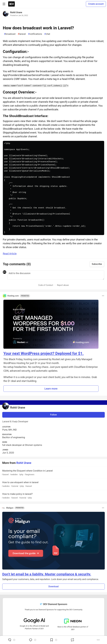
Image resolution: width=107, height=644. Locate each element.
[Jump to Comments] (33, 640)
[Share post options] (98, 640)
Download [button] (53, 586)
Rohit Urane (16, 12)
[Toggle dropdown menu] (103, 296)
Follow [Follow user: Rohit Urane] (53, 415)
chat (47, 34)
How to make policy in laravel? (53, 496)
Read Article (10, 254)
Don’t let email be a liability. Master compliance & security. (47, 574)
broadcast (10, 34)
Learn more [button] (51, 389)
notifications (35, 34)
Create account (96, 4)
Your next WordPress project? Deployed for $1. (44, 353)
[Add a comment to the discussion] (56, 275)
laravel (22, 34)
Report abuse (63, 285)
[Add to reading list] (54, 640)
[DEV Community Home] (11, 4)
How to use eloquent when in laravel (53, 484)
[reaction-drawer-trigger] (12, 640)
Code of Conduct (46, 285)
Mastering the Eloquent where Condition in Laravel (53, 473)
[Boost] (72, 640)
